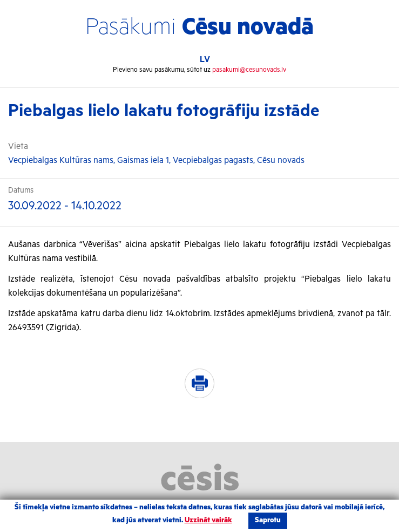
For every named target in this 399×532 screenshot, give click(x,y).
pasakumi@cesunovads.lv (249, 70)
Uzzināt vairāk (208, 520)
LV (205, 60)
